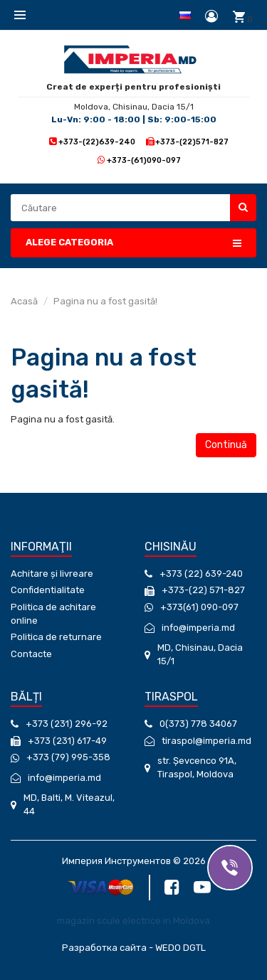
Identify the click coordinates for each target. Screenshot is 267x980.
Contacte (31, 654)
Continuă (226, 445)
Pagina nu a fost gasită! (105, 301)
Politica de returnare (56, 637)
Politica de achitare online (53, 614)
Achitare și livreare (52, 574)
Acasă (24, 301)
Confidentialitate (48, 590)
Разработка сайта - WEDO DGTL (134, 948)
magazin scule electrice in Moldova (133, 921)
